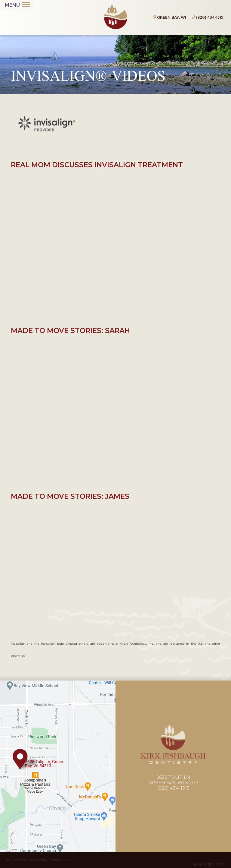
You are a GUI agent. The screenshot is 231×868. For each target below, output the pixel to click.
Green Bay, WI (170, 17)
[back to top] (209, 860)
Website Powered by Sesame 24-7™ (40, 860)
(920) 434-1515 (210, 17)
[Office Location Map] (20, 759)
